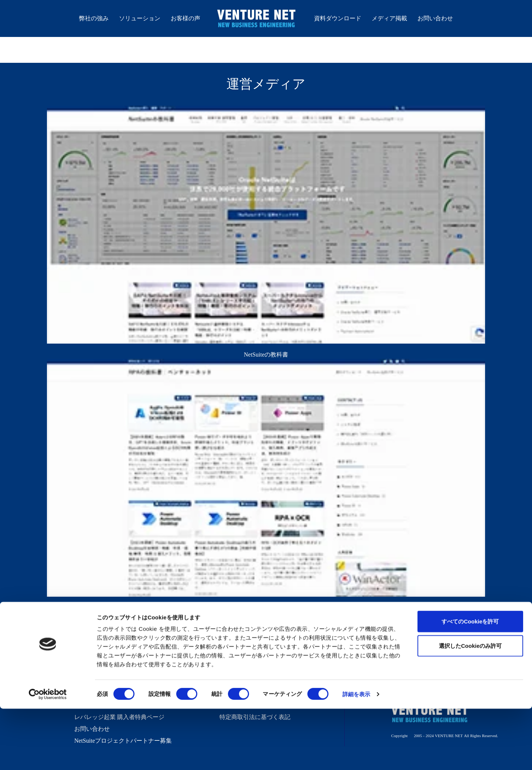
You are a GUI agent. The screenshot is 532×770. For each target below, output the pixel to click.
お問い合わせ (435, 18)
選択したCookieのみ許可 (470, 707)
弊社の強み (94, 18)
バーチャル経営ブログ (249, 646)
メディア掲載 (389, 18)
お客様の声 (185, 18)
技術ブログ (234, 658)
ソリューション (140, 18)
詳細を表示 (357, 755)
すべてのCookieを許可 (470, 683)
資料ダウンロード (338, 18)
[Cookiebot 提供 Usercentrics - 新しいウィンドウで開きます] (48, 756)
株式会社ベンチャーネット (257, 20)
